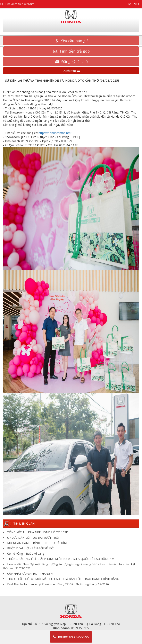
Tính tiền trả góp (71, 51)
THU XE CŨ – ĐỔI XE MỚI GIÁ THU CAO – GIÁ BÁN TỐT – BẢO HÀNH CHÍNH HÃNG (63, 579)
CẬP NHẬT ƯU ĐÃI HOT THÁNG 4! (30, 574)
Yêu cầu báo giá (71, 41)
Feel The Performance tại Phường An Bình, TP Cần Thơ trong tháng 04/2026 (58, 584)
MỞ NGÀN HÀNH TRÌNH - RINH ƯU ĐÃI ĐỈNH (38, 543)
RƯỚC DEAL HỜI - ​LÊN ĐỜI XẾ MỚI (31, 548)
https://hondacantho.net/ (55, 133)
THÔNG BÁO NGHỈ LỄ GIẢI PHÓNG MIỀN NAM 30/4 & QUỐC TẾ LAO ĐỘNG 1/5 (61, 559)
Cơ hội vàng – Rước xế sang (26, 554)
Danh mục (71, 71)
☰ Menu (132, 4)
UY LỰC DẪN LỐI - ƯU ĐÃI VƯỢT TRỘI (33, 538)
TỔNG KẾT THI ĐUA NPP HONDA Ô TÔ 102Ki (38, 532)
